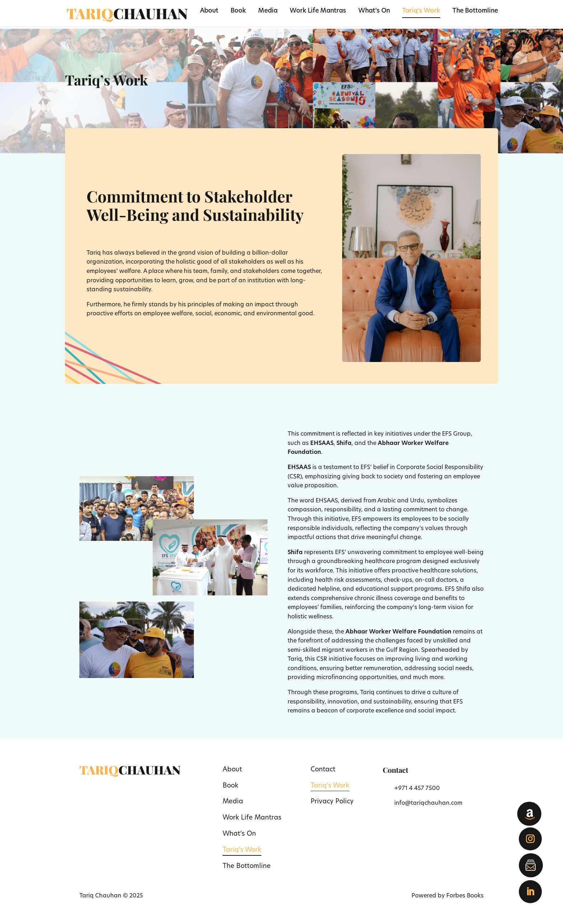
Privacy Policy (332, 802)
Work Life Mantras (318, 11)
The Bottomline (475, 11)
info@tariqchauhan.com (428, 803)
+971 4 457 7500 (417, 789)
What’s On (374, 11)
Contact (323, 770)
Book (238, 11)
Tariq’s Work (421, 11)
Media (268, 11)
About (209, 11)
